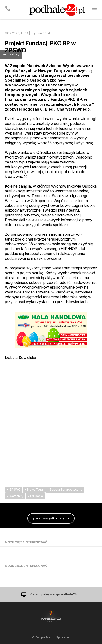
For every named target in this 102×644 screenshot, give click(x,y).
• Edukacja (35, 496)
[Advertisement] (51, 418)
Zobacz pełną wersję (55, 594)
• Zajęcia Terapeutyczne (65, 490)
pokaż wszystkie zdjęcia (51, 518)
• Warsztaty (15, 496)
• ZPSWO (14, 490)
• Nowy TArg (34, 490)
